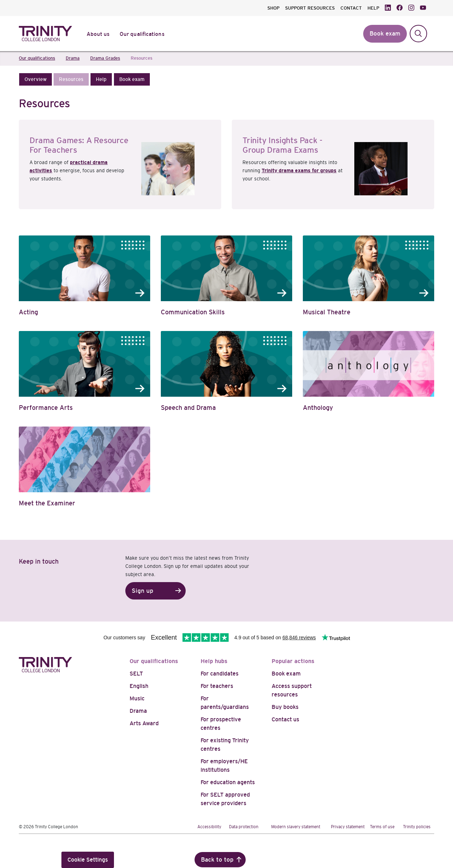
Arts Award (144, 723)
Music (137, 698)
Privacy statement (348, 827)
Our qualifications (154, 661)
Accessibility (209, 827)
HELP (373, 8)
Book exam (286, 674)
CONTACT (351, 8)
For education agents (228, 782)
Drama (138, 711)
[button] (36, 79)
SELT (136, 674)
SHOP (273, 8)
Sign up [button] (143, 591)
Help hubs (214, 661)
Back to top (217, 860)
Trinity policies (417, 827)
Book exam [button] (385, 34)
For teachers (217, 686)
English (139, 686)
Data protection (244, 827)
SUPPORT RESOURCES (310, 8)
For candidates (220, 674)
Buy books (285, 707)
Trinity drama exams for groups (299, 170)
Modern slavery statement (296, 827)
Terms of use (382, 827)
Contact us (285, 719)
